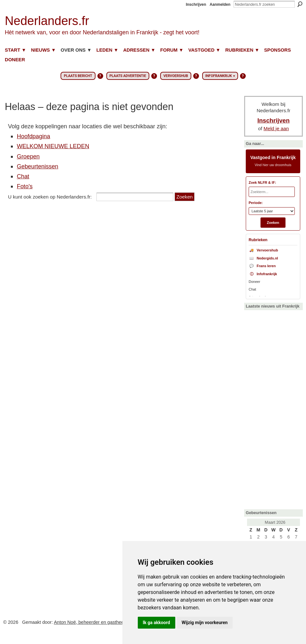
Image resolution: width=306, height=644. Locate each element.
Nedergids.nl (263, 258)
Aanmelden (220, 4)
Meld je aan (276, 128)
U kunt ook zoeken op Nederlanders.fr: (50, 197)
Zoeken (300, 4)
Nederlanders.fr (47, 21)
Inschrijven (196, 4)
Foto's (25, 186)
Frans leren (262, 266)
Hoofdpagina (33, 136)
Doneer (254, 282)
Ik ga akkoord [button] (157, 623)
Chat (23, 176)
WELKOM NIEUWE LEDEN (53, 146)
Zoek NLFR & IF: (262, 182)
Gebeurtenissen (37, 166)
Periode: (256, 203)
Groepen (28, 156)
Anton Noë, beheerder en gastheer (90, 622)
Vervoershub (263, 250)
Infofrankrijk (263, 274)
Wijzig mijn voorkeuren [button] (205, 623)
